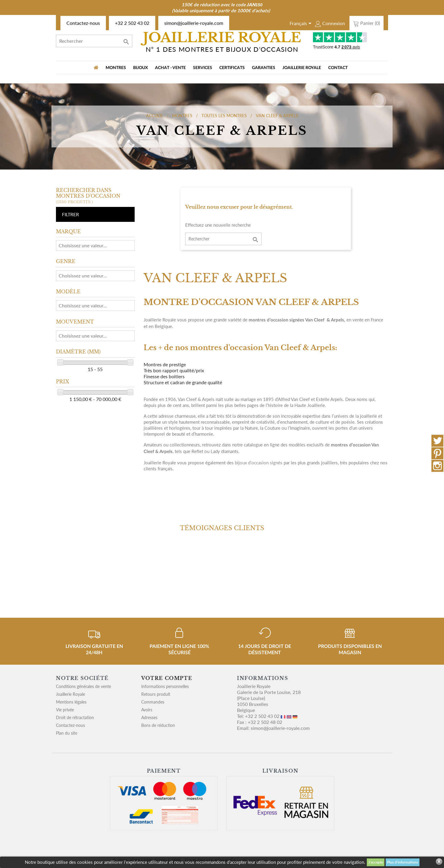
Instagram (437, 466)
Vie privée (65, 710)
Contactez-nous (83, 23)
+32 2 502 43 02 (132, 23)
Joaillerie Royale (302, 68)
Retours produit (156, 694)
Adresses (149, 717)
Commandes (153, 702)
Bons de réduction (158, 725)
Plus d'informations (403, 862)
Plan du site (67, 733)
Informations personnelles (165, 686)
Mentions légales (71, 702)
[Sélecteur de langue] (302, 24)
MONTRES (116, 68)
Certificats (232, 68)
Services (203, 68)
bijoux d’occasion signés (259, 463)
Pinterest (437, 453)
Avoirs (147, 710)
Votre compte (167, 678)
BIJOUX (140, 68)
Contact (338, 68)
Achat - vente (170, 68)
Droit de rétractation (75, 717)
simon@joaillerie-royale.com (194, 23)
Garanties (264, 68)
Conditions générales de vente (83, 686)
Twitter (437, 441)
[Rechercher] (94, 41)
